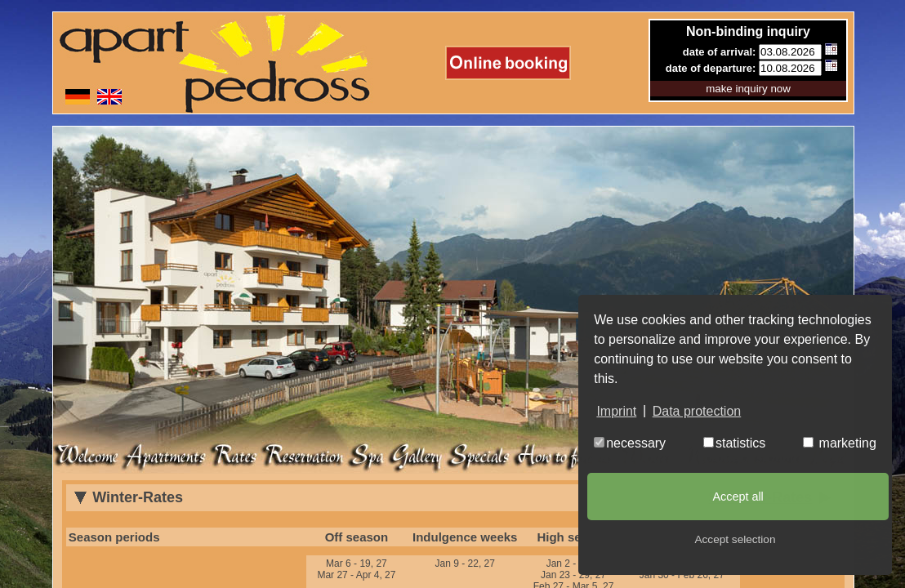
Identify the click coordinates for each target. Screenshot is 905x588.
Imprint (616, 411)
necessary (630, 443)
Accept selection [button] (736, 539)
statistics (734, 443)
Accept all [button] (738, 497)
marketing (840, 443)
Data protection (697, 411)
